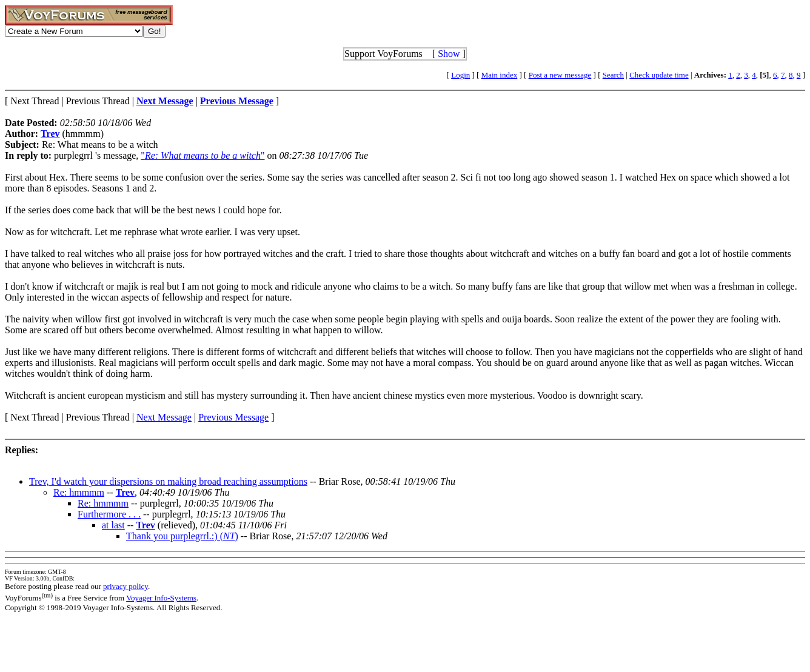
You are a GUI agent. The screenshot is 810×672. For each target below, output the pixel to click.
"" (202, 155)
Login (460, 75)
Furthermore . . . (109, 514)
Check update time (659, 75)
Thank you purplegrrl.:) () (182, 536)
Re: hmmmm (79, 492)
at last (113, 525)
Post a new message (560, 75)
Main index (500, 75)
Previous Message (233, 417)
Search (613, 75)
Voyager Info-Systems (161, 598)
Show (449, 54)
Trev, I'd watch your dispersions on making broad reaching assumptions (168, 481)
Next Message (164, 417)
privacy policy (126, 586)
